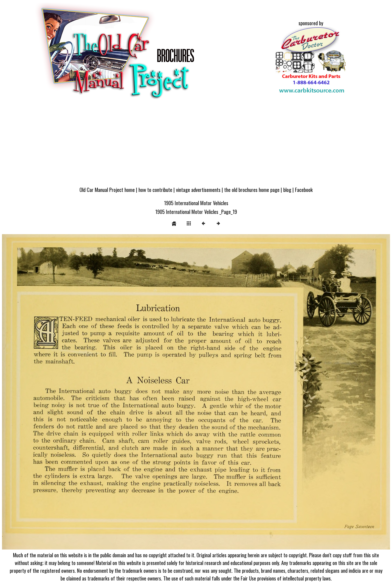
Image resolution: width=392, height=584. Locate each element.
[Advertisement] (196, 145)
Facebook (304, 190)
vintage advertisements (198, 190)
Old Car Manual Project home (107, 190)
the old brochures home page (252, 190)
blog (287, 190)
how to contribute (155, 190)
